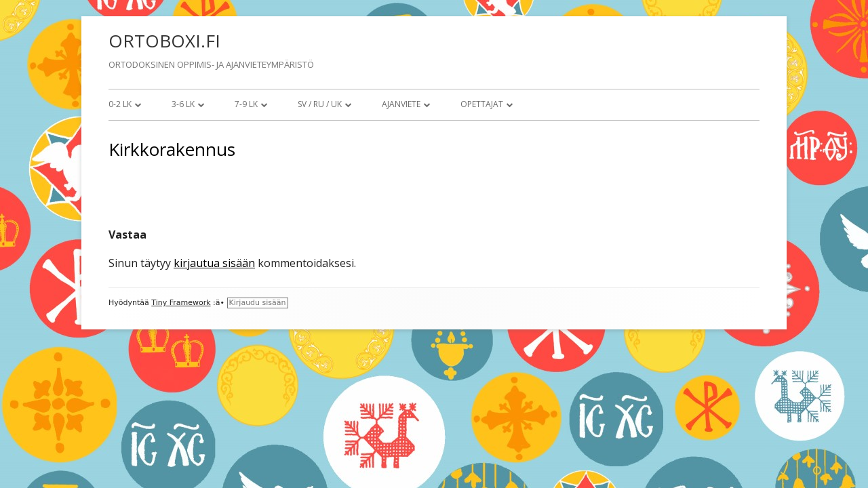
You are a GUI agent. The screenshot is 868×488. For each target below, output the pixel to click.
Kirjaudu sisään (258, 303)
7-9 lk (246, 104)
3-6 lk (183, 104)
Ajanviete (401, 104)
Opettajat (482, 104)
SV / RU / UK (320, 104)
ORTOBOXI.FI (164, 41)
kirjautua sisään (214, 263)
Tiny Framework (181, 303)
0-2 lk (120, 104)
